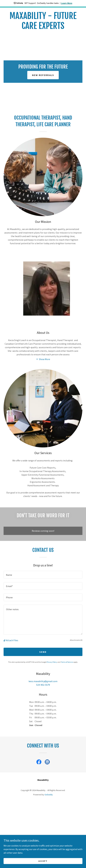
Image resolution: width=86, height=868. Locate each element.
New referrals (43, 75)
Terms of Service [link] (67, 662)
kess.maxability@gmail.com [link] (43, 681)
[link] (43, 21)
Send (43, 652)
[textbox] (43, 575)
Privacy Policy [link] (52, 662)
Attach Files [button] (12, 640)
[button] (43, 359)
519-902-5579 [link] (43, 685)
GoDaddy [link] (49, 795)
